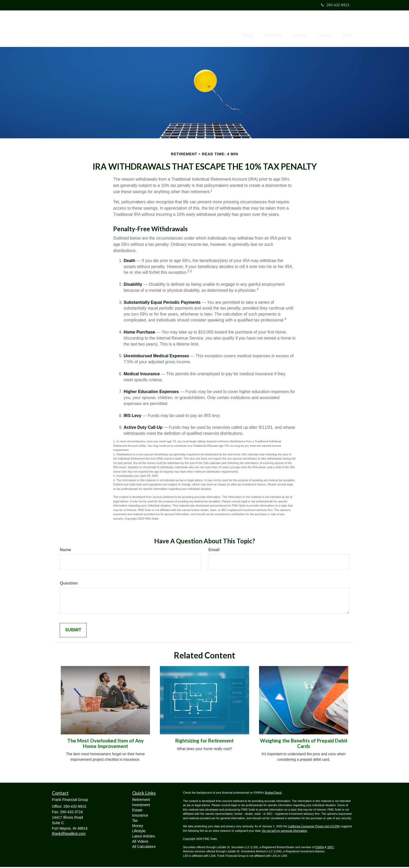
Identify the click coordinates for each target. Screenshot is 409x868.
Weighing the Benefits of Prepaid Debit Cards (304, 744)
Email (214, 551)
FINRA (320, 848)
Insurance (140, 816)
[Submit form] (73, 631)
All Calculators (144, 848)
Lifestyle (139, 832)
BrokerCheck (273, 794)
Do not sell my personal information (285, 832)
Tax (135, 822)
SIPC (331, 848)
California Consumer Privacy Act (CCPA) (314, 827)
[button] (264, 29)
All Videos (140, 842)
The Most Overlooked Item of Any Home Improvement (106, 744)
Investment (141, 806)
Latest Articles (144, 837)
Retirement (141, 801)
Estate (137, 811)
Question (69, 584)
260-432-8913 (335, 5)
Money (138, 827)
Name (65, 551)
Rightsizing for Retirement (204, 742)
